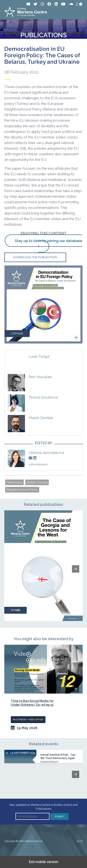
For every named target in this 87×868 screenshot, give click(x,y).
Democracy (14, 482)
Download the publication (35, 257)
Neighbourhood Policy (22, 490)
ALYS (80, 841)
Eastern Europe (37, 482)
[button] (76, 569)
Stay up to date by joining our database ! (49, 244)
